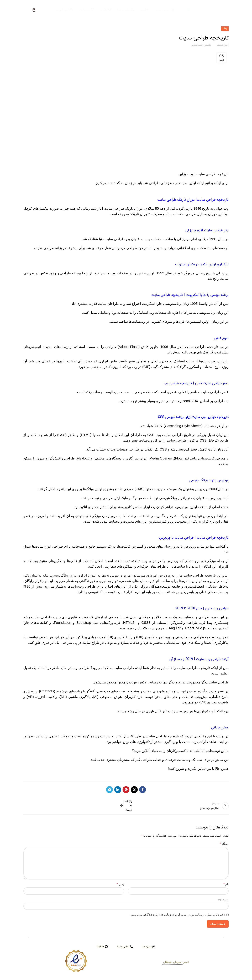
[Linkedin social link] (118, 790)
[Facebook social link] (143, 790)
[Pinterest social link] (126, 790)
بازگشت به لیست (126, 806)
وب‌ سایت (223, 899)
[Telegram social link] (109, 790)
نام (226, 884)
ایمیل (120, 884)
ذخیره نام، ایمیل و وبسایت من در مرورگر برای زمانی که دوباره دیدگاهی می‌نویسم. (178, 915)
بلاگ (225, 29)
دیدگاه (224, 844)
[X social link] (134, 790)
